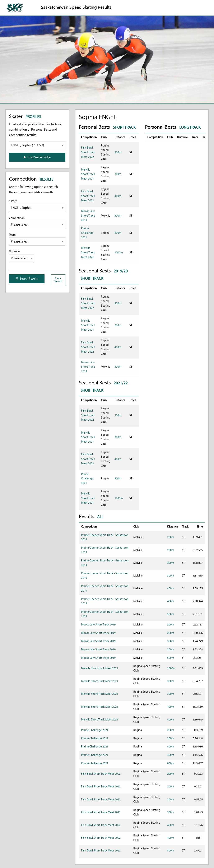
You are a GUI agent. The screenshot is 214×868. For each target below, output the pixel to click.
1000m (119, 253)
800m (118, 233)
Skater (37, 206)
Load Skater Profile (37, 157)
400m (118, 196)
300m (118, 174)
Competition (37, 223)
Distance (22, 256)
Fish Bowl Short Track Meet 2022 (88, 152)
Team (37, 239)
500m (118, 216)
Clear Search (58, 280)
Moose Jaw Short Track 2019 (88, 216)
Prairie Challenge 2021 (87, 233)
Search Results (27, 279)
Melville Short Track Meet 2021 (88, 174)
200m (118, 152)
